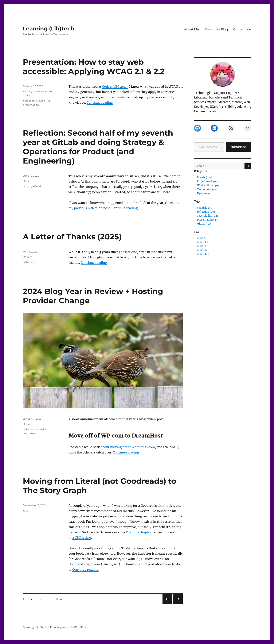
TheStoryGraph (137, 532)
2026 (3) (202, 238)
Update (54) (204, 193)
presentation (31, 105)
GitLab (27, 186)
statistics (41, 429)
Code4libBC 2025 (115, 87)
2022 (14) (203, 254)
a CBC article (82, 538)
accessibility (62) (208, 216)
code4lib (45, 101)
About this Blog (216, 29)
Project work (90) (208, 181)
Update (27, 181)
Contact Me (242, 29)
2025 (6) (202, 242)
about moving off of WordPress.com (128, 447)
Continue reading (100, 102)
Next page (178, 604)
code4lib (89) (205, 208)
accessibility (30, 101)
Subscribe (239, 147)
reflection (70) (206, 212)
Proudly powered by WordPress (69, 627)
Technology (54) (207, 189)
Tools (26, 511)
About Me (191, 29)
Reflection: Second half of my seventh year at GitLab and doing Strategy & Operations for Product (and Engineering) (98, 147)
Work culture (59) (208, 185)
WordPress (29, 433)
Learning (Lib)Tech (49, 29)
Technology (39, 91)
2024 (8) (202, 246)
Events (27, 91)
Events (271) (205, 177)
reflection (38, 186)
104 (60, 599)
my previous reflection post (89, 208)
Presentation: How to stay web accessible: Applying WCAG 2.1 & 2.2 (94, 67)
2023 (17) (203, 250)
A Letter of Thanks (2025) (72, 237)
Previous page (167, 604)
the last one (128, 252)
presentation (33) (208, 220)
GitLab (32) (204, 224)
